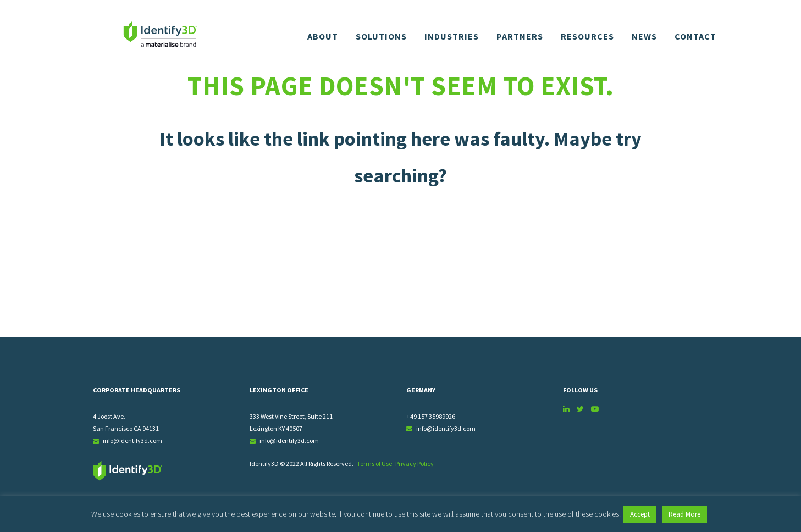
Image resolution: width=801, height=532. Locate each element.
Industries (452, 36)
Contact (695, 36)
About (323, 36)
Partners (520, 36)
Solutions (381, 36)
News (644, 36)
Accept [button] (640, 514)
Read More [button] (684, 514)
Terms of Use (374, 464)
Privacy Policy (415, 464)
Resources (587, 36)
